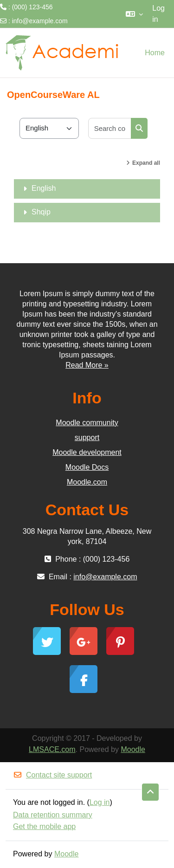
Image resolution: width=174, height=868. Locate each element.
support (87, 437)
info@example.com (40, 21)
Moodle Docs (87, 467)
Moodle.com (87, 482)
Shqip (41, 212)
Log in (158, 14)
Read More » (87, 365)
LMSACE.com (52, 749)
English (44, 188)
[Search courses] (110, 128)
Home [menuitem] (155, 53)
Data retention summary (53, 815)
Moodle (133, 749)
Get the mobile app (44, 826)
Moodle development (87, 452)
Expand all (146, 163)
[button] (134, 14)
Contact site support (52, 775)
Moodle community (87, 423)
